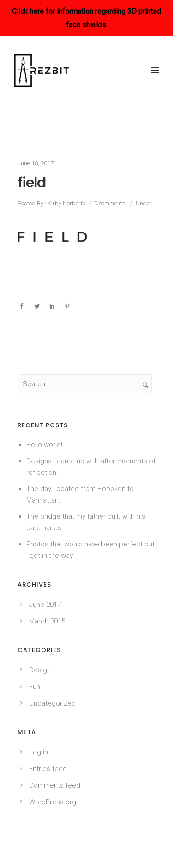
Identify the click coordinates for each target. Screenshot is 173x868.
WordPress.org (53, 802)
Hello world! (44, 445)
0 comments (110, 203)
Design (40, 670)
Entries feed (48, 769)
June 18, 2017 (36, 163)
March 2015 (47, 621)
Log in (39, 752)
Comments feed (55, 785)
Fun (35, 687)
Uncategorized (52, 703)
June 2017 (45, 605)
